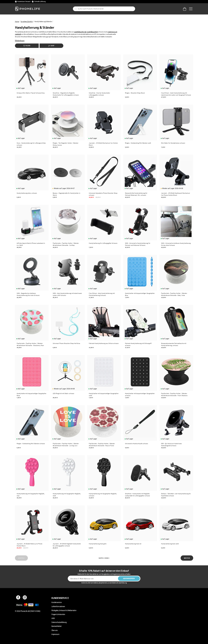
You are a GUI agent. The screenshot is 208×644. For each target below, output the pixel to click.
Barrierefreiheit (56, 626)
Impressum (55, 634)
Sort (51, 46)
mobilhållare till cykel (80, 32)
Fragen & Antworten (58, 614)
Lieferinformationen (58, 607)
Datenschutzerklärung (59, 622)
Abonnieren (129, 579)
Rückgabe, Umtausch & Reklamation (64, 610)
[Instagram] (25, 598)
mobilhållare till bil (92, 32)
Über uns (55, 630)
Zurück (21, 558)
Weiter (187, 558)
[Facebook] (18, 598)
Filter (27, 46)
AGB (53, 618)
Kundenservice (57, 602)
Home (17, 21)
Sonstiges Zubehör (27, 21)
